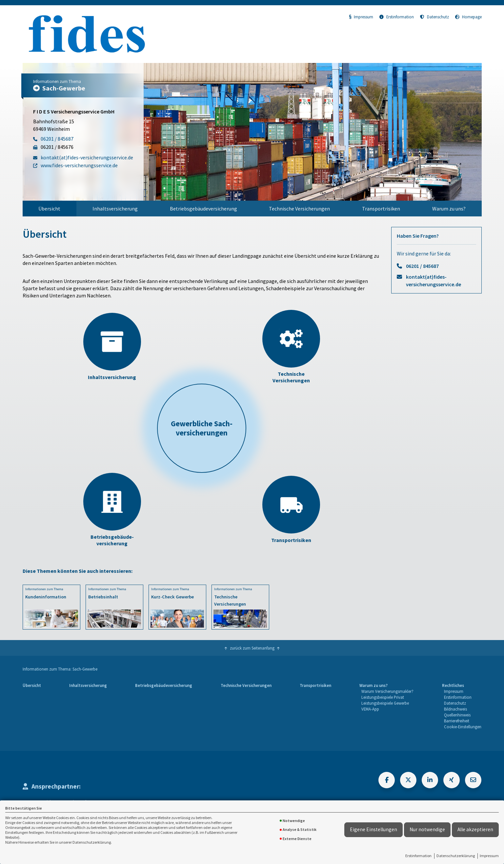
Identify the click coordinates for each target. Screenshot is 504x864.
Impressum (489, 856)
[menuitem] (50, 209)
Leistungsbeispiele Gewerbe (385, 703)
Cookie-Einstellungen (463, 727)
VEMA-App (370, 709)
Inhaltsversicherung (115, 209)
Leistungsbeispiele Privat (383, 697)
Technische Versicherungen (299, 209)
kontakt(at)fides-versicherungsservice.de (433, 280)
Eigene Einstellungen (373, 829)
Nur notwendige (427, 829)
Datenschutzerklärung (456, 856)
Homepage (468, 17)
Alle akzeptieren (475, 829)
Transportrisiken (381, 209)
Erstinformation (418, 856)
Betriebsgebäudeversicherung (203, 209)
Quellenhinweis (457, 715)
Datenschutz (434, 17)
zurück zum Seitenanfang (252, 648)
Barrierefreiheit (457, 721)
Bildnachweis (455, 709)
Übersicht (49, 209)
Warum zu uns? (449, 209)
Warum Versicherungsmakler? (387, 691)
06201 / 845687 (422, 266)
